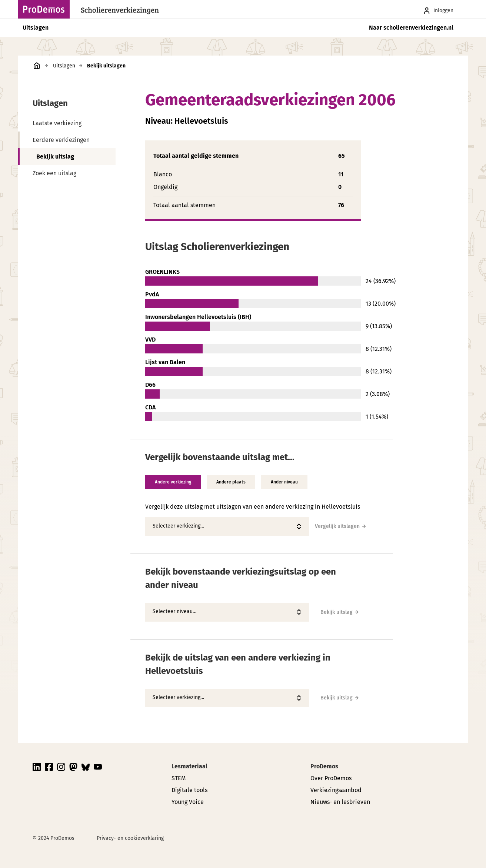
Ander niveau (284, 482)
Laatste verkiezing (57, 123)
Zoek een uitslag (54, 173)
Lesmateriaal (189, 766)
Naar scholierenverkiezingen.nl (411, 28)
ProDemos (324, 766)
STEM (179, 778)
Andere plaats (231, 482)
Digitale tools (189, 790)
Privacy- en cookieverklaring (130, 838)
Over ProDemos (331, 778)
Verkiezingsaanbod (336, 790)
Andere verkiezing (173, 482)
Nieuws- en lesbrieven (340, 802)
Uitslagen (36, 28)
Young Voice (188, 802)
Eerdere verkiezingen (61, 140)
